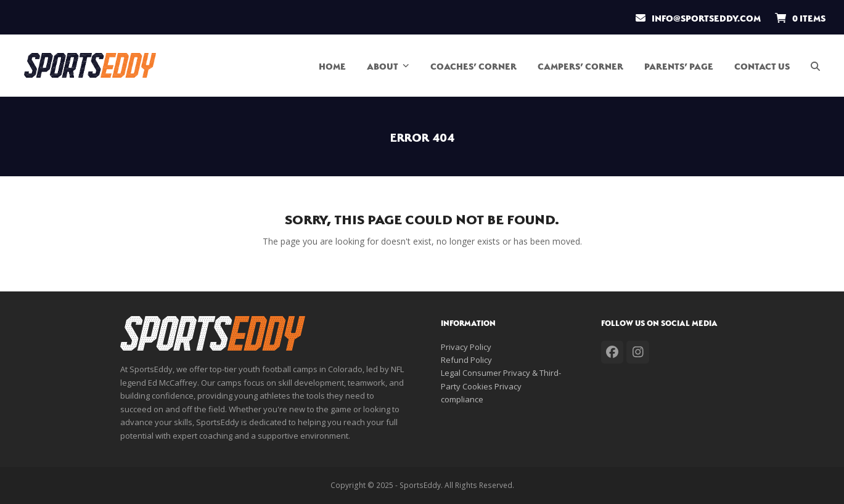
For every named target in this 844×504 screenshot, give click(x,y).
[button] (821, 65)
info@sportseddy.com (706, 17)
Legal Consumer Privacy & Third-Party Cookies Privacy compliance (501, 386)
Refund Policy (466, 360)
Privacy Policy (466, 347)
